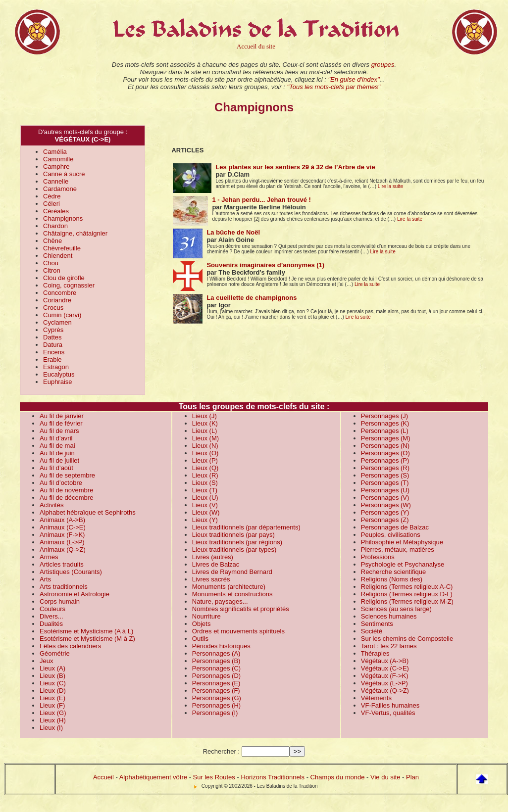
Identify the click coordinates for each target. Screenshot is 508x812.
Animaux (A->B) (62, 520)
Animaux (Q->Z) (63, 549)
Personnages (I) (215, 713)
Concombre (60, 293)
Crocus (53, 308)
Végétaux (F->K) (385, 676)
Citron (52, 270)
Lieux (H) (53, 720)
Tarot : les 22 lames (389, 646)
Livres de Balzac (216, 564)
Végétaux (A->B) (385, 661)
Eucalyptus (59, 374)
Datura (53, 345)
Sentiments (377, 624)
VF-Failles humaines (390, 705)
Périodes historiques (221, 646)
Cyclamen (57, 322)
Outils (200, 639)
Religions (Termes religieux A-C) (407, 587)
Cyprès (53, 330)
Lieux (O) (205, 453)
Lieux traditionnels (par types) (234, 549)
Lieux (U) (205, 498)
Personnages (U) (385, 490)
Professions (378, 557)
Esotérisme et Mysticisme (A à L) (86, 631)
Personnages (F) (216, 691)
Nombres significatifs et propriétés (241, 609)
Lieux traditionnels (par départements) (246, 527)
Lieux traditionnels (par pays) (233, 535)
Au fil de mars (59, 431)
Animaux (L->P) (62, 542)
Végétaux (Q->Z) (385, 691)
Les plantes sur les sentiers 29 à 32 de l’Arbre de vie (295, 167)
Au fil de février (61, 423)
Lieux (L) (205, 431)
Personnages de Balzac (395, 527)
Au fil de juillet (59, 460)
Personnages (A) (216, 653)
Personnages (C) (216, 668)
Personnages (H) (216, 705)
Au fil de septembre (67, 475)
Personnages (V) (385, 498)
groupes (383, 65)
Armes (49, 557)
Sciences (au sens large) (396, 609)
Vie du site (385, 777)
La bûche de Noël (233, 232)
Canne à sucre (64, 174)
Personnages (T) (385, 483)
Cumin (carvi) (62, 315)
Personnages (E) (216, 683)
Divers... (51, 616)
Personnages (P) (385, 460)
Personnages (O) (385, 453)
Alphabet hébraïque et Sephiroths (88, 512)
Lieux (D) (53, 691)
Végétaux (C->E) (385, 668)
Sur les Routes (214, 777)
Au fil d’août (56, 468)
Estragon (56, 367)
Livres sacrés (211, 579)
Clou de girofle (64, 278)
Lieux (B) (52, 676)
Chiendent (58, 256)
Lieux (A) (52, 668)
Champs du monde (338, 777)
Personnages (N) (385, 446)
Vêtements (376, 698)
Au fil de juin (57, 453)
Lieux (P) (205, 460)
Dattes (52, 337)
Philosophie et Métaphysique (402, 542)
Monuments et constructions (232, 594)
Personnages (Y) (385, 512)
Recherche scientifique (394, 572)
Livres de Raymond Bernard (232, 572)
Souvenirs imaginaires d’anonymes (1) (265, 265)
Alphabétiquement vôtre (153, 777)
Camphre (56, 167)
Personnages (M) (386, 438)
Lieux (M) (205, 438)
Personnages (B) (216, 661)
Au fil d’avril (56, 438)
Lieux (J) (204, 416)
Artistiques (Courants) (71, 572)
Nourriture (206, 616)
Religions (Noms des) (392, 579)
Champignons (63, 218)
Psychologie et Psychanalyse (403, 564)
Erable (52, 359)
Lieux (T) (205, 490)
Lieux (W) (206, 512)
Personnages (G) (217, 698)
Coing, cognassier (69, 285)
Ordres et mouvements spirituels (238, 631)
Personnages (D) (216, 676)
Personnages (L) (385, 431)
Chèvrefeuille (62, 248)
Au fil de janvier (62, 416)
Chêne (52, 241)
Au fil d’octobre (61, 483)
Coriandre (57, 300)
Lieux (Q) (205, 468)
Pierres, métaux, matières (398, 549)
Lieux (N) (205, 446)
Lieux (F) (52, 705)
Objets (202, 624)
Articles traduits (62, 564)
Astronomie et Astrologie (75, 594)
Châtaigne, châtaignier (75, 233)
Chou (51, 263)
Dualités (51, 624)
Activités (51, 505)
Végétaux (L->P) (384, 683)
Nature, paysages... (220, 601)
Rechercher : (221, 751)
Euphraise (58, 382)
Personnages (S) (385, 475)
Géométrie (55, 653)
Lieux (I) (51, 728)
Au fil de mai (57, 446)
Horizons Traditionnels (273, 777)
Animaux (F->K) (62, 535)
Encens (54, 352)
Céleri (51, 204)
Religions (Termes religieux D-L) (407, 594)
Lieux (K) (205, 423)
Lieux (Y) (205, 520)
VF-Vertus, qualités (388, 713)
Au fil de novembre (66, 490)
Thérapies (375, 653)
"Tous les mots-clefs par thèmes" (333, 87)
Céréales (56, 211)
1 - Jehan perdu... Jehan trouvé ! (261, 200)
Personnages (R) (385, 468)
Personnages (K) (385, 423)
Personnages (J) (384, 416)
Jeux (46, 661)
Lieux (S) (205, 483)
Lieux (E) (52, 698)
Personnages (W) (386, 505)
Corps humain (60, 601)
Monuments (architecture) (229, 587)
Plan (412, 777)
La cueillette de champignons (252, 298)
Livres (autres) (213, 557)
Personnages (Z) (385, 520)
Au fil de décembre (66, 498)
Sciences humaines (389, 616)
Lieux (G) (53, 713)
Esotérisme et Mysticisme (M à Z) (87, 639)
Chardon (55, 226)
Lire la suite (390, 186)
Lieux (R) (205, 475)
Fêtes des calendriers (70, 646)
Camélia (55, 152)
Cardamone (60, 189)
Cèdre (52, 196)
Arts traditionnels (64, 587)
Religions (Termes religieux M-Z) (407, 601)
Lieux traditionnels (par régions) (237, 542)
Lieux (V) (205, 505)
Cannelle (56, 181)
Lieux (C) (53, 683)
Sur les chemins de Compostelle (407, 639)
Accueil (103, 777)
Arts (45, 579)
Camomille (58, 159)
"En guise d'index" (354, 79)
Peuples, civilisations (391, 535)
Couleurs (52, 609)
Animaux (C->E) (63, 527)
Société (372, 631)
